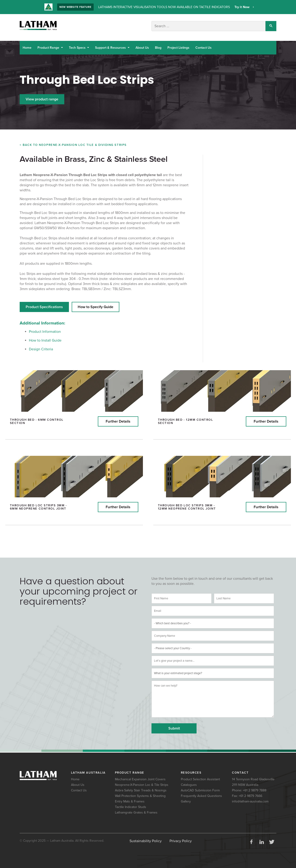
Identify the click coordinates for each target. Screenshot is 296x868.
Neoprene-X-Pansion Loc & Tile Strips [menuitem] (142, 782)
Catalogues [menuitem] (189, 782)
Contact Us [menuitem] (79, 787)
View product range (42, 98)
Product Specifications (44, 304)
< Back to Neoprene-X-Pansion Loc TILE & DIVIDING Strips (73, 143)
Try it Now (242, 7)
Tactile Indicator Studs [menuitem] (131, 804)
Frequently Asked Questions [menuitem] (201, 793)
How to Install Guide (45, 337)
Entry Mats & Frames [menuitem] (130, 798)
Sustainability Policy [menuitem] (146, 838)
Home (27, 46)
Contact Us (203, 46)
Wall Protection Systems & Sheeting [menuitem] (140, 793)
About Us (142, 46)
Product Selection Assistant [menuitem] (200, 776)
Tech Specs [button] (78, 46)
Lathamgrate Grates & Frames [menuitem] (136, 809)
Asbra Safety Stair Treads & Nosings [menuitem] (141, 787)
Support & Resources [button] (111, 46)
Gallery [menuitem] (186, 798)
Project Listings (178, 46)
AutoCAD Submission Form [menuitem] (200, 787)
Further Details (118, 418)
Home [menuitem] (75, 776)
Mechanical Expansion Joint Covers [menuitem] (140, 776)
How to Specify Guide (96, 304)
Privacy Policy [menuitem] (181, 838)
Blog (158, 46)
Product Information (45, 328)
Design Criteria (41, 346)
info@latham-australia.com (250, 798)
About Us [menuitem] (78, 782)
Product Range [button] (49, 46)
